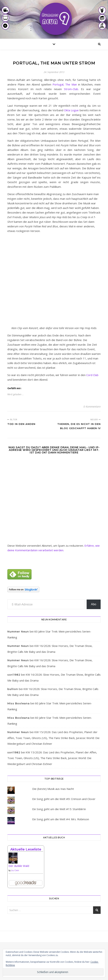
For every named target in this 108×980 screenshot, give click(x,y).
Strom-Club (71, 89)
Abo (94, 604)
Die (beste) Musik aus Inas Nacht (53, 789)
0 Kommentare (92, 407)
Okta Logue (71, 110)
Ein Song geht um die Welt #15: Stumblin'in (59, 809)
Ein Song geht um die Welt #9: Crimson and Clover (64, 799)
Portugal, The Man (65, 84)
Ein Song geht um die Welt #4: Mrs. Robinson (61, 819)
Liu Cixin (15, 870)
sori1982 (14, 675)
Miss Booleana (19, 703)
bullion (13, 689)
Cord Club (92, 375)
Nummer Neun (18, 632)
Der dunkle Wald (19, 866)
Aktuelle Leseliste (26, 849)
